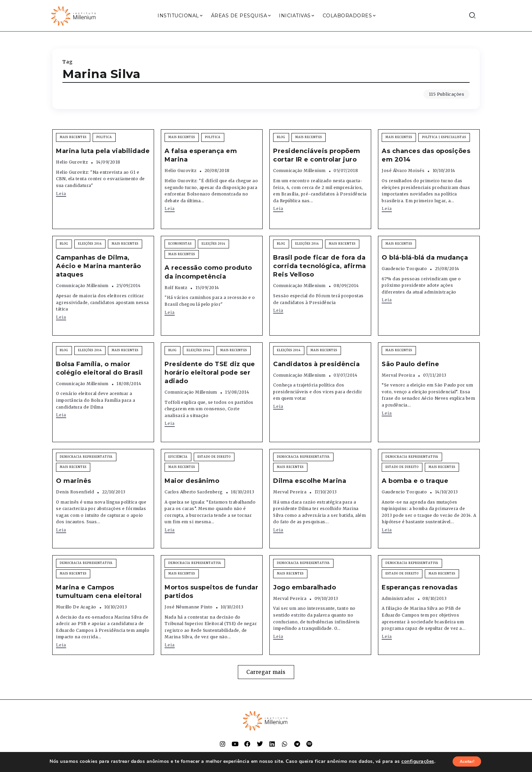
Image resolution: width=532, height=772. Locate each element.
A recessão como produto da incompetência (208, 272)
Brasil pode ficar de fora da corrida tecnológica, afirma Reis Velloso (320, 266)
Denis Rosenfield (75, 492)
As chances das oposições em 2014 (426, 155)
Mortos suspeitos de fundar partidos (211, 592)
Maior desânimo (192, 481)
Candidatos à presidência (316, 364)
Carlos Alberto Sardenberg (194, 492)
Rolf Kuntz (176, 288)
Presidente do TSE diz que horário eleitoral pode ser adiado (210, 373)
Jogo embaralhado (305, 587)
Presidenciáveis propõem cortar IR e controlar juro (317, 155)
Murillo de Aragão (76, 607)
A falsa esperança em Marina (201, 155)
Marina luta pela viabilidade (103, 151)
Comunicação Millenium (299, 171)
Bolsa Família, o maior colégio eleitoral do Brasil (99, 368)
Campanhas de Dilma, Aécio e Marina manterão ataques (99, 266)
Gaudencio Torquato (404, 269)
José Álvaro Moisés (403, 171)
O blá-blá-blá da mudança (425, 258)
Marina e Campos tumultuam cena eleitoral (99, 592)
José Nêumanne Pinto (189, 607)
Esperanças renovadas (420, 587)
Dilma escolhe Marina (310, 481)
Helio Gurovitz (72, 162)
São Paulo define (410, 364)
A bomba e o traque (415, 481)
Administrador (398, 598)
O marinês (74, 481)
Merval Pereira (398, 375)
